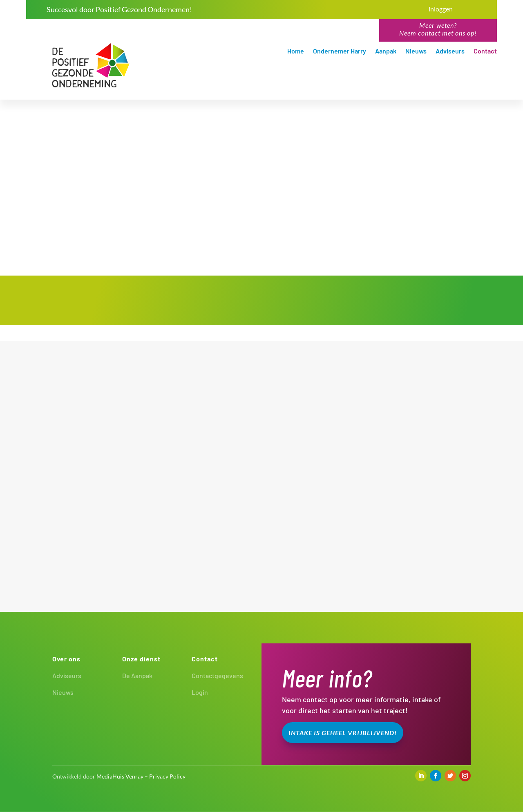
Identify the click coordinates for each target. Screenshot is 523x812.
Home (296, 51)
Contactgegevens (217, 675)
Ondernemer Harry (340, 51)
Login (200, 692)
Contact (485, 51)
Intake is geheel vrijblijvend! (343, 733)
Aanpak (386, 51)
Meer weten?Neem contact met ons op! (438, 29)
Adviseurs (450, 51)
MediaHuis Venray (120, 776)
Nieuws (416, 51)
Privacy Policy (167, 776)
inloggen (441, 9)
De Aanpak (137, 675)
